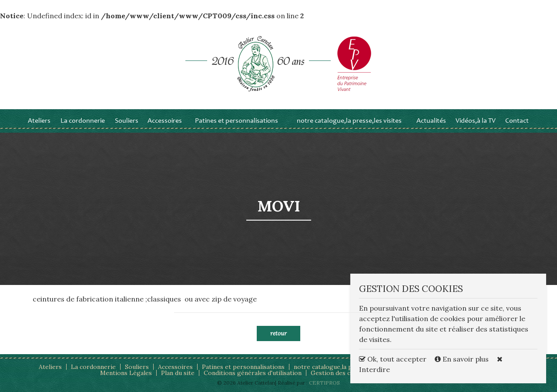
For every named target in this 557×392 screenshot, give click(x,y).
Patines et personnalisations (237, 121)
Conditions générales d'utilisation (253, 373)
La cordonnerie (83, 121)
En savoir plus (463, 359)
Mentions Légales (126, 373)
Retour (278, 333)
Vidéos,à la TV (476, 121)
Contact (517, 121)
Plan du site (178, 373)
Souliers (127, 121)
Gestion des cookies (340, 373)
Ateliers (39, 121)
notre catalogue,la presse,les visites (349, 121)
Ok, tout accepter (393, 359)
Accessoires (165, 121)
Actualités (431, 121)
